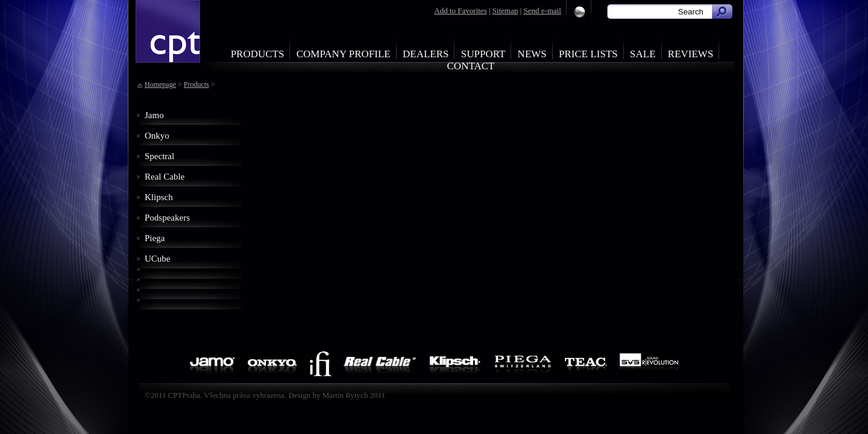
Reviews (691, 54)
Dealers (426, 54)
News (532, 54)
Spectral (159, 156)
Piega (155, 238)
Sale (643, 54)
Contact (471, 66)
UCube (158, 259)
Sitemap (505, 11)
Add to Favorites (460, 11)
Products (258, 54)
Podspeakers (167, 218)
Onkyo (157, 136)
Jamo (154, 115)
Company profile (344, 54)
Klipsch (159, 197)
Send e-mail (542, 11)
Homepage (160, 84)
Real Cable (165, 177)
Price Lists (588, 54)
